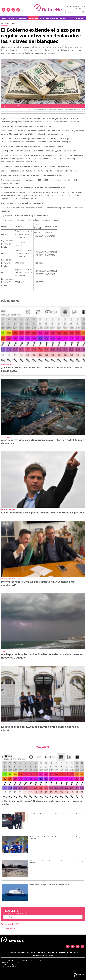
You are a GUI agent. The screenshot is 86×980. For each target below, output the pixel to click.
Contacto (49, 955)
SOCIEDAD (50, 110)
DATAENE (62, 110)
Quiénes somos (39, 955)
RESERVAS (56, 110)
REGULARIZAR (81, 110)
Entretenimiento (67, 18)
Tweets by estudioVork (11, 924)
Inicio (4, 18)
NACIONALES (43, 110)
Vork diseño (10, 929)
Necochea (23, 18)
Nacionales (33, 18)
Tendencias (80, 18)
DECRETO (74, 110)
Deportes (54, 18)
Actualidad (13, 18)
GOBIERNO (36, 110)
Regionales (44, 18)
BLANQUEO (68, 110)
